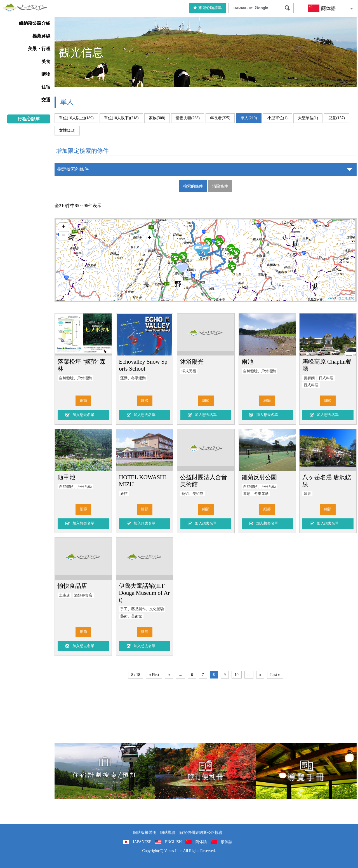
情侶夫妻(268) (188, 118)
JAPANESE (142, 842)
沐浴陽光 (192, 362)
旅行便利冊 (206, 771)
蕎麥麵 (309, 378)
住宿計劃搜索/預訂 (105, 771)
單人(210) (249, 118)
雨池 (248, 362)
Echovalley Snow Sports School (143, 365)
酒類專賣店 (83, 595)
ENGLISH (173, 842)
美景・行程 (39, 49)
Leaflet (331, 298)
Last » (275, 675)
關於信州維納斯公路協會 (201, 833)
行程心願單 (29, 119)
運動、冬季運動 (133, 378)
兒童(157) (336, 118)
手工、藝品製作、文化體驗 (142, 609)
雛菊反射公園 (259, 477)
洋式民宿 (189, 371)
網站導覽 (168, 833)
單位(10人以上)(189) (76, 118)
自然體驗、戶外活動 (75, 378)
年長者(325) (220, 118)
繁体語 (227, 842)
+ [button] (64, 227)
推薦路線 (41, 36)
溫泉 (307, 494)
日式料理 (326, 378)
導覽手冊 (306, 771)
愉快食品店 (72, 586)
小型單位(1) (277, 118)
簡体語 (201, 842)
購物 (46, 74)
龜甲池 (66, 477)
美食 (46, 61)
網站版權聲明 (145, 833)
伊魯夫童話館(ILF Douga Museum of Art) (144, 593)
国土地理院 (346, 298)
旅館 (124, 494)
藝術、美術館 (192, 494)
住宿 (46, 87)
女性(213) (67, 130)
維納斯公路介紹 (35, 23)
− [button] (64, 236)
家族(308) (157, 118)
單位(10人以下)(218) (121, 118)
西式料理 (311, 385)
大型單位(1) (308, 118)
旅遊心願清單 (208, 8)
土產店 (64, 595)
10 (237, 675)
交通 (46, 100)
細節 (83, 401)
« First (154, 675)
